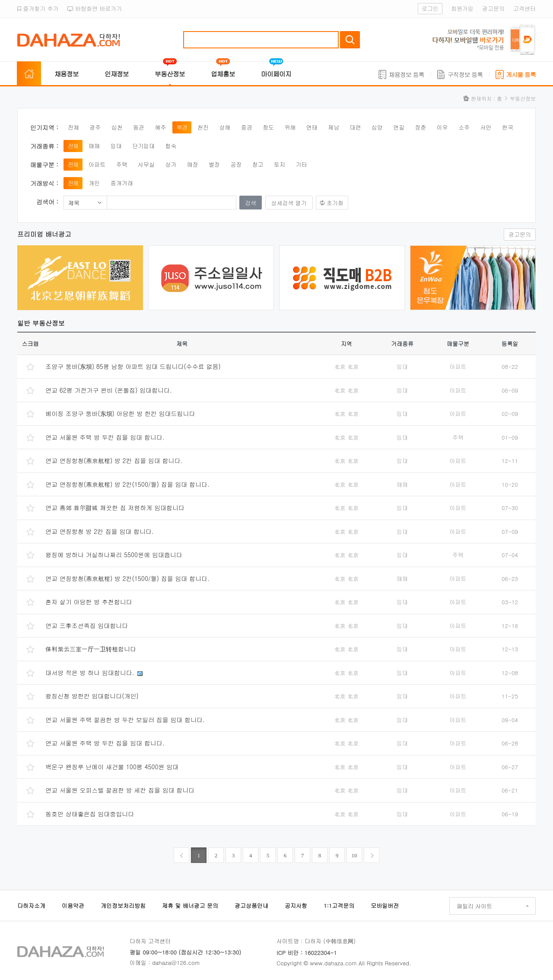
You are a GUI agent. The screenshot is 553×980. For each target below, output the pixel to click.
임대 (116, 146)
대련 (355, 127)
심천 (117, 127)
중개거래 (122, 183)
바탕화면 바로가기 (95, 8)
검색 (350, 40)
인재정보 (117, 74)
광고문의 (493, 8)
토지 (280, 164)
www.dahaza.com (333, 963)
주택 (122, 164)
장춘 (421, 127)
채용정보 (67, 74)
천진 (203, 127)
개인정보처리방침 (123, 905)
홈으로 (29, 74)
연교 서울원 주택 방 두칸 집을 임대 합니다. (105, 437)
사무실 (146, 164)
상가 (171, 164)
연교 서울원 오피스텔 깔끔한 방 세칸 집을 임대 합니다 (120, 790)
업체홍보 (223, 74)
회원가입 (462, 8)
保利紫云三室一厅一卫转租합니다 (91, 649)
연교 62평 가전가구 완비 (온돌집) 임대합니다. (109, 390)
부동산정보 (170, 74)
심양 (377, 127)
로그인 (430, 8)
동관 (139, 127)
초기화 (335, 203)
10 (354, 855)
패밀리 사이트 (474, 906)
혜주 (160, 127)
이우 (442, 127)
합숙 (171, 146)
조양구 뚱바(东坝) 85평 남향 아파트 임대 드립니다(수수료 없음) (133, 366)
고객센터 (524, 8)
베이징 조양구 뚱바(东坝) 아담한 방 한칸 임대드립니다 (120, 413)
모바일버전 (385, 905)
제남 (334, 127)
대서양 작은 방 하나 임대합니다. (91, 672)
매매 (94, 146)
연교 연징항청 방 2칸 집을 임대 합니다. (100, 531)
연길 (399, 127)
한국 (508, 127)
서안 (486, 127)
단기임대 (143, 146)
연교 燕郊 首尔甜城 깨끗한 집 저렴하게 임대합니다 (115, 507)
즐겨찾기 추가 (38, 8)
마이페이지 (276, 74)
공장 (236, 164)
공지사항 (296, 905)
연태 (312, 127)
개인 (94, 183)
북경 (182, 127)
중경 (247, 127)
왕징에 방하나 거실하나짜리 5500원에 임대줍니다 (114, 555)
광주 (95, 127)
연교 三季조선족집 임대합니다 (87, 625)
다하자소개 (31, 905)
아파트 (97, 164)
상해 (225, 127)
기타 (301, 164)
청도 (268, 127)
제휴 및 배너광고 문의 (190, 905)
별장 (214, 164)
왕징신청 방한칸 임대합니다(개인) (92, 696)
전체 (73, 127)
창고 (258, 164)
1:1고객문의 (339, 905)
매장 (193, 164)
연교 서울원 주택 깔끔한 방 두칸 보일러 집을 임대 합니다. (125, 720)
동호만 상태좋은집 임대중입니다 (90, 814)
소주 (464, 127)
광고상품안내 (251, 905)
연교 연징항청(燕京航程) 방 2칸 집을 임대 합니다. (114, 460)
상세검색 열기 (289, 203)
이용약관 (73, 905)
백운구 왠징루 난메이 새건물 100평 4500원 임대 (112, 767)
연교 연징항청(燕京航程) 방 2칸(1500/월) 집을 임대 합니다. (127, 484)
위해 (290, 127)
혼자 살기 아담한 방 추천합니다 (89, 602)
